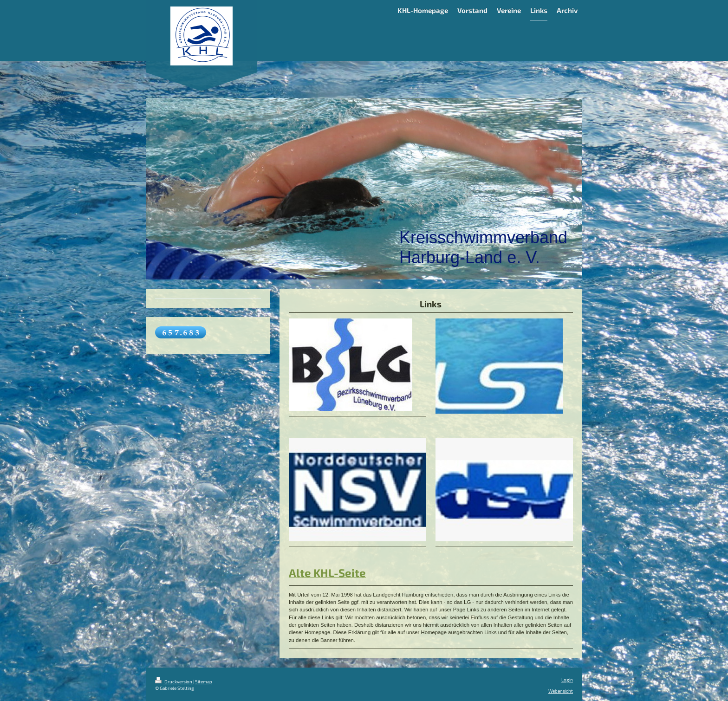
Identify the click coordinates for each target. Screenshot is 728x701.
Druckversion (174, 682)
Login (567, 680)
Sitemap (204, 682)
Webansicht (561, 691)
